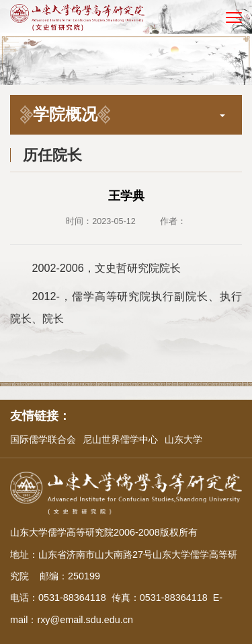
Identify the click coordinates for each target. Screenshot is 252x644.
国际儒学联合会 (43, 439)
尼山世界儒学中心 (120, 439)
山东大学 (183, 439)
